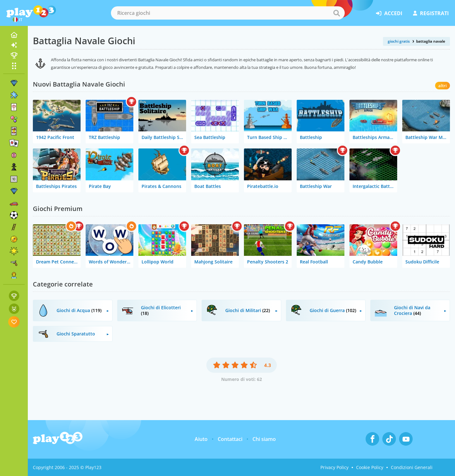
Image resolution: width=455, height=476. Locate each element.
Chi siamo (264, 439)
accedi (389, 13)
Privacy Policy (334, 467)
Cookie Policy (370, 467)
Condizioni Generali (412, 467)
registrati (431, 13)
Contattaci (230, 439)
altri (443, 86)
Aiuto (201, 439)
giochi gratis (399, 41)
